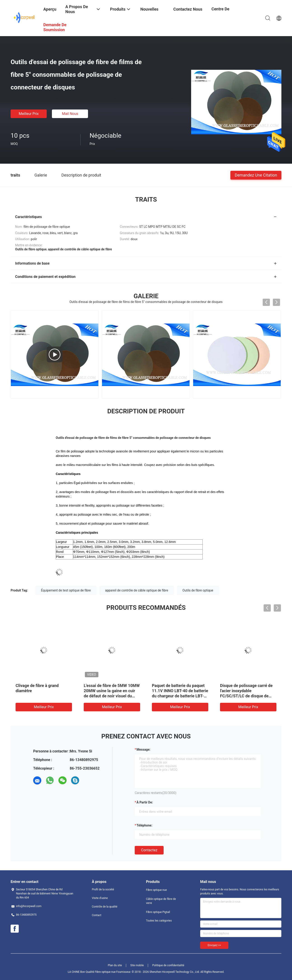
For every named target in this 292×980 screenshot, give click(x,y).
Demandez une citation (256, 175)
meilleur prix (29, 114)
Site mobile (137, 965)
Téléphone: (144, 825)
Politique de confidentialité (168, 965)
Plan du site (115, 965)
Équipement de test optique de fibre (66, 590)
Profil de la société (103, 889)
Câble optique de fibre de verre (161, 901)
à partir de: (145, 802)
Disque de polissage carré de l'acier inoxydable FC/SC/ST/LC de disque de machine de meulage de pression (246, 696)
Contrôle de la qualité (105, 907)
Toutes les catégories (159, 921)
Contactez (149, 850)
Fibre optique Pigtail (158, 912)
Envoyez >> (214, 945)
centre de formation (221, 12)
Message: (143, 750)
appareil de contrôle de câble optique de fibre (137, 590)
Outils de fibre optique (198, 590)
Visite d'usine (100, 898)
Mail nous (70, 114)
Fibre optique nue (156, 890)
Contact (97, 915)
